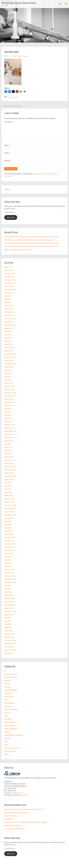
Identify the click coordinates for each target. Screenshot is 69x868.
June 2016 (8, 589)
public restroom (10, 722)
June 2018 (8, 525)
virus (6, 745)
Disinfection (9, 697)
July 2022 (8, 370)
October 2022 (9, 360)
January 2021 (9, 428)
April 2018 (8, 531)
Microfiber (8, 719)
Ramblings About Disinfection (19, 3)
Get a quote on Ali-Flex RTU (14, 829)
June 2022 (8, 373)
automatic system (11, 677)
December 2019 (10, 467)
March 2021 (9, 422)
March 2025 (9, 309)
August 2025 (9, 293)
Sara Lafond (24, 56)
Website (7, 161)
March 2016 (8, 595)
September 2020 (10, 438)
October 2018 (9, 512)
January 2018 (9, 541)
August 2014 (9, 653)
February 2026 (10, 274)
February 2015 (9, 634)
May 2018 (8, 528)
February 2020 (10, 460)
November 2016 (10, 579)
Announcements (10, 674)
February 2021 (9, 425)
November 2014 (10, 644)
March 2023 (9, 344)
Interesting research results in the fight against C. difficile (25, 822)
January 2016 (9, 602)
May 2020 (8, 451)
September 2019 (10, 476)
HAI (6, 700)
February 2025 (9, 312)
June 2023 (8, 335)
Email (7, 153)
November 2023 (10, 319)
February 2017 (9, 570)
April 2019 (8, 492)
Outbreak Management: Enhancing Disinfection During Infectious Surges (31, 237)
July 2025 (8, 296)
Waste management (12, 748)
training (7, 738)
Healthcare (8, 706)
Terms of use (24, 795)
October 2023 (9, 322)
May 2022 (8, 377)
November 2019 (10, 470)
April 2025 (8, 306)
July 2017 (7, 557)
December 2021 (10, 393)
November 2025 (10, 283)
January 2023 (9, 351)
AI (5, 671)
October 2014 (9, 647)
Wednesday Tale (10, 751)
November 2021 (10, 396)
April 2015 (8, 628)
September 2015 (10, 611)
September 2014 (10, 650)
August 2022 (9, 367)
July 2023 (8, 331)
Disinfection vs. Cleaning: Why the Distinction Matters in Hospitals (29, 240)
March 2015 (8, 631)
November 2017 (10, 544)
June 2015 (8, 621)
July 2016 (8, 586)
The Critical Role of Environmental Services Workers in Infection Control (31, 246)
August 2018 (9, 518)
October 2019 (9, 473)
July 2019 (8, 483)
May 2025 (8, 302)
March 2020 (9, 457)
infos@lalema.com (16, 793)
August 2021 (9, 405)
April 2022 (8, 380)
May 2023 (8, 338)
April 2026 (8, 267)
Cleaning (8, 687)
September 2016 (10, 582)
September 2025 (10, 290)
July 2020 (8, 444)
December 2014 (10, 640)
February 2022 (10, 386)
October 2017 (9, 547)
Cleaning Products (11, 690)
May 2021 (8, 415)
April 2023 (8, 341)
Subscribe (11, 217)
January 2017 (9, 573)
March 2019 (8, 496)
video (6, 742)
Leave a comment (12, 97)
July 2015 (7, 618)
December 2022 (10, 354)
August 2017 (9, 553)
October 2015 (9, 608)
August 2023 (9, 328)
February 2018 (9, 537)
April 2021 (8, 418)
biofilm (7, 684)
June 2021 (8, 412)
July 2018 (8, 521)
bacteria (7, 680)
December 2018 (10, 505)
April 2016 (8, 592)
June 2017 (8, 560)
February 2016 (9, 599)
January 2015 (9, 637)
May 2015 (8, 624)
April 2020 (8, 454)
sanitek (7, 732)
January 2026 (9, 277)
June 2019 (8, 486)
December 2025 (10, 280)
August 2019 (9, 479)
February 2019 (9, 499)
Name (7, 145)
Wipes (7, 754)
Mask (6, 716)
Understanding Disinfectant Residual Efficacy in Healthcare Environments (31, 243)
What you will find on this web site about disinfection (24, 809)
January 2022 (9, 389)
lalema (7, 713)
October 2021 (9, 399)
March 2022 (9, 383)
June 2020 (8, 447)
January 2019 (9, 502)
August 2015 (9, 615)
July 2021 (8, 409)
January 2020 (9, 463)
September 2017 (10, 550)
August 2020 (9, 441)
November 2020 (10, 431)
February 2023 (9, 348)
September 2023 (10, 325)
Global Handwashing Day (12, 106)
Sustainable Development (14, 735)
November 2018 (10, 508)
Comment (9, 122)
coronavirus (9, 693)
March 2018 (8, 534)
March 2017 (8, 566)
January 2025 (9, 315)
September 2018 (10, 515)
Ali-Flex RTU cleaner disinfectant (16, 813)
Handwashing (9, 703)
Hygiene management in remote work (18, 250)
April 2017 (8, 563)
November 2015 (10, 605)
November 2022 (10, 357)
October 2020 (9, 434)
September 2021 (10, 402)
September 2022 (10, 364)
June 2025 (8, 299)
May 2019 (8, 489)
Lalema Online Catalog (13, 825)
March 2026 (9, 270)
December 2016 (10, 576)
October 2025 (9, 286)
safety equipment (11, 725)
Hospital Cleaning (11, 709)
